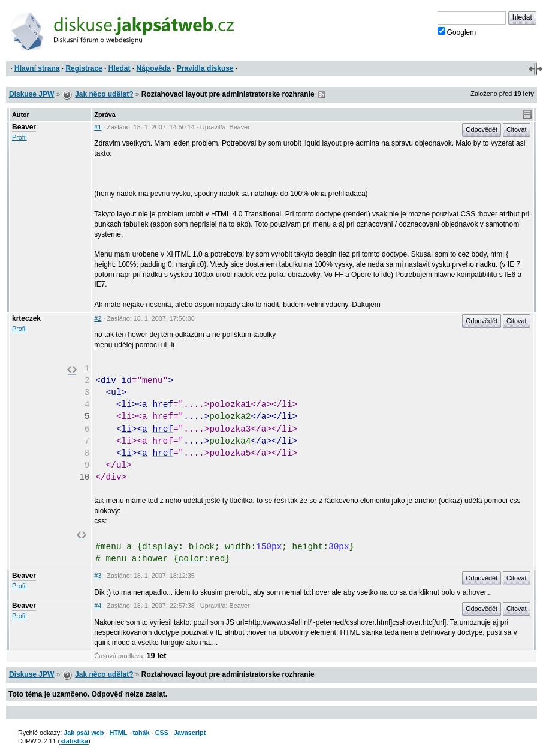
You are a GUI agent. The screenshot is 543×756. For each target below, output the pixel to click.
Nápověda (154, 68)
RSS (322, 95)
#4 (98, 606)
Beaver (24, 127)
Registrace (84, 68)
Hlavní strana (37, 68)
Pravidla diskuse (205, 68)
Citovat (517, 129)
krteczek (26, 318)
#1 (98, 127)
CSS (162, 733)
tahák (141, 733)
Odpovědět (482, 129)
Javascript (190, 733)
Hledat (120, 68)
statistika (74, 741)
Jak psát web (84, 733)
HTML (118, 733)
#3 (98, 576)
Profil (19, 137)
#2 (98, 318)
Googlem (457, 32)
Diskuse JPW (31, 94)
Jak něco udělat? (104, 94)
